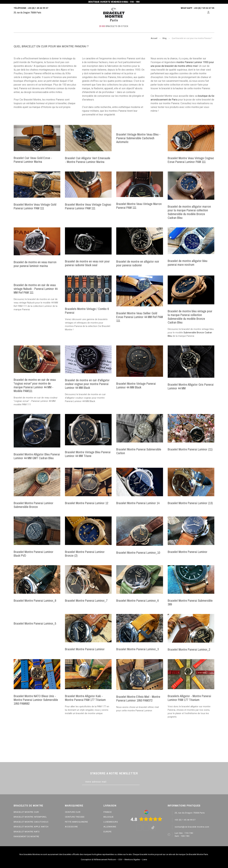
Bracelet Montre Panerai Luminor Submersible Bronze (33, 505)
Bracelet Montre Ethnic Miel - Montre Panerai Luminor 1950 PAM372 (138, 698)
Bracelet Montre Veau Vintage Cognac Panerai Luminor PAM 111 (88, 206)
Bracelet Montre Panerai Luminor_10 (138, 553)
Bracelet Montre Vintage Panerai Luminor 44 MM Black (136, 385)
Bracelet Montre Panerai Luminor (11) (190, 449)
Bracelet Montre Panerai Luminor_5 (35, 623)
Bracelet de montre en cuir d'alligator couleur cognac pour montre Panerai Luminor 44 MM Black (87, 384)
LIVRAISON (110, 806)
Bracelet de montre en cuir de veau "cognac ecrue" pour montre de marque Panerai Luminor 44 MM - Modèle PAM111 (35, 385)
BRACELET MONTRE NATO (27, 832)
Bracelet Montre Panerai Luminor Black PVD (33, 554)
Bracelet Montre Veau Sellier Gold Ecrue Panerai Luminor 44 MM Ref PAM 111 (140, 317)
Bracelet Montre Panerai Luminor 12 (87, 503)
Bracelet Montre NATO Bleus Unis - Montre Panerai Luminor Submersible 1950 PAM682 (36, 700)
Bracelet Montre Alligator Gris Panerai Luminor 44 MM (191, 386)
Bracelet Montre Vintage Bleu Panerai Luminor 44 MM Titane (88, 454)
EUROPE (108, 832)
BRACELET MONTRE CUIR (26, 812)
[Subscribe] (143, 782)
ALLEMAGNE (110, 827)
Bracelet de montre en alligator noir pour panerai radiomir (138, 263)
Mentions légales (132, 860)
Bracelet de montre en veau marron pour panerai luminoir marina (35, 264)
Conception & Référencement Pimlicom (98, 860)
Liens (145, 860)
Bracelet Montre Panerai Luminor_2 (189, 649)
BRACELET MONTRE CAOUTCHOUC (31, 822)
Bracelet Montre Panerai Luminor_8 (35, 600)
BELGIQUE (109, 817)
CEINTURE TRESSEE (75, 817)
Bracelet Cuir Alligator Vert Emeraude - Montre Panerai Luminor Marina (88, 160)
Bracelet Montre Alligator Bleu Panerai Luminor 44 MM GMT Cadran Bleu (37, 456)
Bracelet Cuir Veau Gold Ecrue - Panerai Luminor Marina (33, 160)
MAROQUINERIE (74, 806)
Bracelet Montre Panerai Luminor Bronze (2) (85, 554)
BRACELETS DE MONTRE (28, 806)
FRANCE (108, 812)
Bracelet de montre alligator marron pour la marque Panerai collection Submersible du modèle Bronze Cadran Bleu (189, 212)
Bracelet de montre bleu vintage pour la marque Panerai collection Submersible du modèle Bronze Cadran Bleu (190, 317)
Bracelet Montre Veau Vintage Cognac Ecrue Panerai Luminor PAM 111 (191, 160)
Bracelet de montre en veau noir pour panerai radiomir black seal (87, 263)
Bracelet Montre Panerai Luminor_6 (137, 600)
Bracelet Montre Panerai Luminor (188, 552)
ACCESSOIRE (71, 827)
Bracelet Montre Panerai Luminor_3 (137, 649)
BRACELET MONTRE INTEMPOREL (30, 817)
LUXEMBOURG (111, 822)
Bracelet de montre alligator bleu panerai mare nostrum (188, 263)
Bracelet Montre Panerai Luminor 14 (138, 503)
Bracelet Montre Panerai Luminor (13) (190, 503)
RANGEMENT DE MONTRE (26, 836)
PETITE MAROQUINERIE (76, 822)
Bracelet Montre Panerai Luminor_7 (86, 600)
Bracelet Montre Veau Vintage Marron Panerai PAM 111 (139, 206)
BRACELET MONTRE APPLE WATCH (31, 827)
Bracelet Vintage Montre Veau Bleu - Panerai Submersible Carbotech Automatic (138, 138)
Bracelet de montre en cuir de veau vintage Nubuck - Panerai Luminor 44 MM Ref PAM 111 (36, 289)
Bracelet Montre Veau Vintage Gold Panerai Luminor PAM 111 (35, 206)
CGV (120, 860)
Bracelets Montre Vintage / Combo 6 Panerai (87, 311)
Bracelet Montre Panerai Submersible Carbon (139, 451)
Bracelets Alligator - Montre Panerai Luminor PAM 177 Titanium (189, 698)
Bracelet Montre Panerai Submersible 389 (190, 602)
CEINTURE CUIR (73, 812)
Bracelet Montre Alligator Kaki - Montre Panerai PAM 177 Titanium (85, 698)
